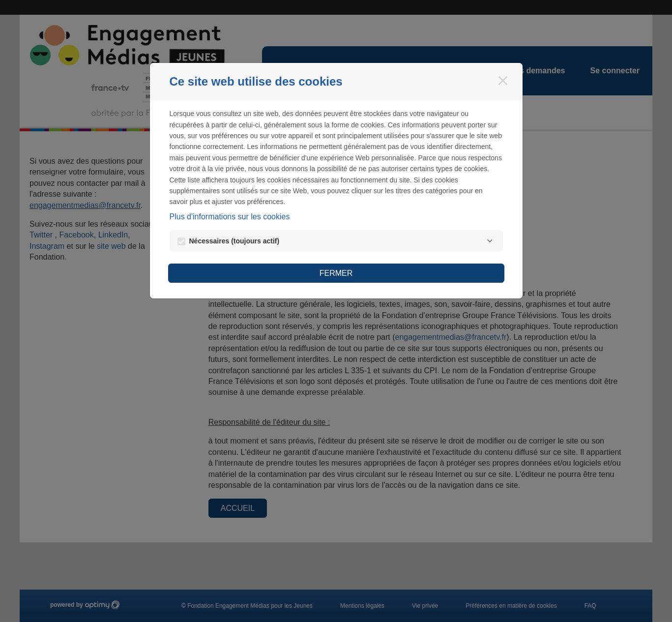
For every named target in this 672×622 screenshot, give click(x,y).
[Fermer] (503, 81)
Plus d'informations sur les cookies (230, 217)
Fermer (336, 273)
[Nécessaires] (490, 241)
